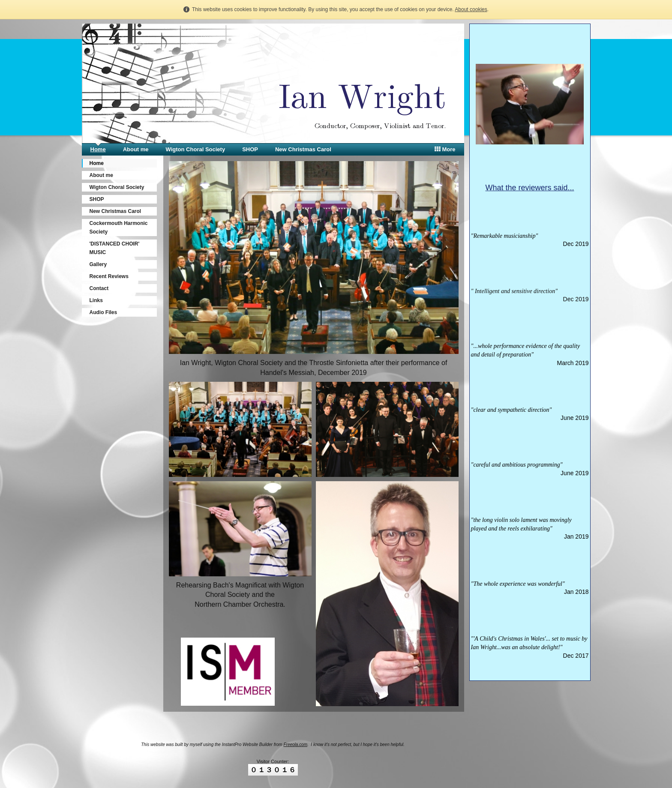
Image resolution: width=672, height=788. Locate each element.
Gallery (98, 264)
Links (96, 300)
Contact (99, 288)
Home (98, 149)
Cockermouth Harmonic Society (119, 228)
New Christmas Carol (303, 149)
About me (136, 149)
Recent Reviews (109, 276)
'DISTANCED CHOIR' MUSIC (115, 248)
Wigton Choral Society (196, 149)
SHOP (250, 149)
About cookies (471, 9)
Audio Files (103, 312)
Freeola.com (295, 745)
